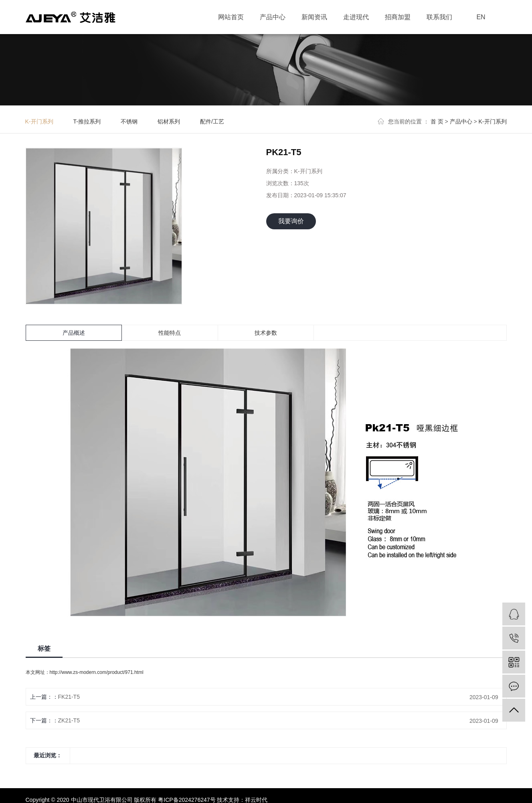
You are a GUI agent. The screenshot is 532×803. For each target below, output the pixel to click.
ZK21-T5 (69, 720)
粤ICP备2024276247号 (187, 800)
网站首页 (231, 17)
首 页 (437, 121)
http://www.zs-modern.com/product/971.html (97, 672)
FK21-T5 (69, 697)
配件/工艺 (212, 121)
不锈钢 (129, 121)
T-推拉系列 (87, 121)
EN (481, 17)
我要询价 (291, 221)
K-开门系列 (39, 121)
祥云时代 (256, 800)
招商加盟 (398, 17)
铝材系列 (169, 121)
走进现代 (356, 17)
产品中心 (273, 17)
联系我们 (439, 17)
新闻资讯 (314, 17)
